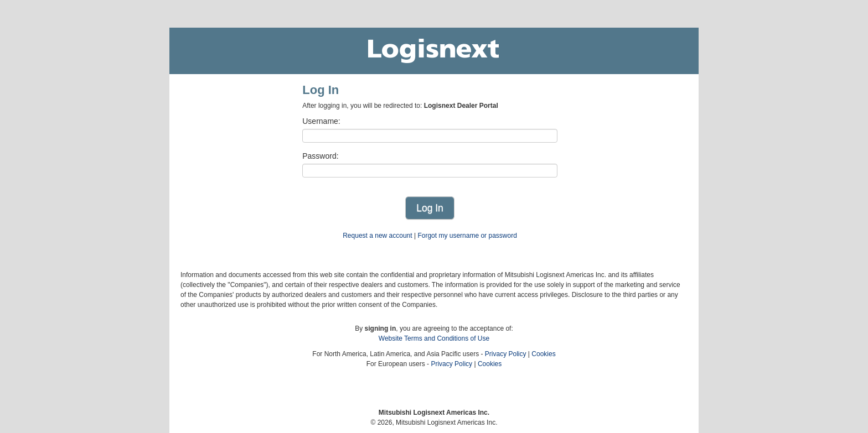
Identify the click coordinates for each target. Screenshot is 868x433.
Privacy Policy (506, 354)
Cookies (543, 354)
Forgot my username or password (467, 236)
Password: (320, 156)
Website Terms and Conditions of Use (434, 338)
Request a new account (377, 236)
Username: (321, 121)
